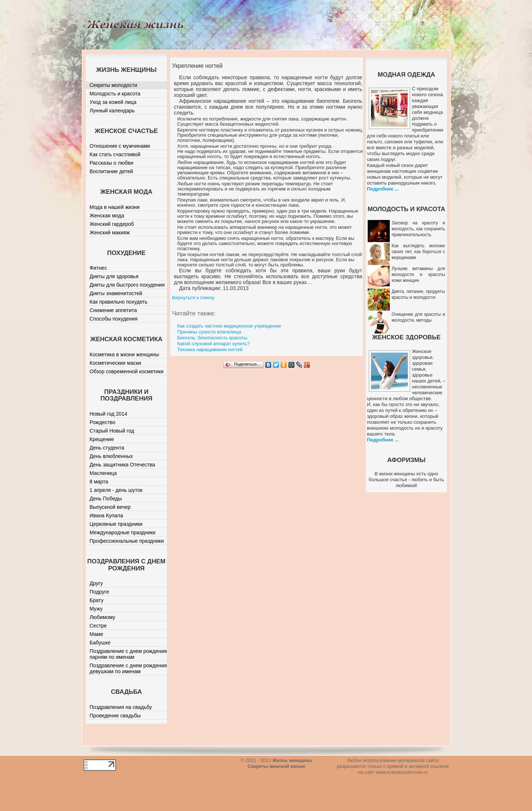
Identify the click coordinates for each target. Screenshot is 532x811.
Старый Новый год (112, 431)
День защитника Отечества (122, 465)
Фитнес (98, 268)
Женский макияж (110, 233)
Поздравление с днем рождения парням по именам (128, 654)
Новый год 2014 (108, 414)
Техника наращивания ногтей (210, 349)
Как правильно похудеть (118, 302)
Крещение (102, 439)
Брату (97, 600)
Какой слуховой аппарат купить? (213, 344)
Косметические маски (115, 363)
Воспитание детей (111, 171)
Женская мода (107, 216)
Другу (96, 583)
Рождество (102, 422)
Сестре (98, 626)
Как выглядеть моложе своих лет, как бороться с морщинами (418, 252)
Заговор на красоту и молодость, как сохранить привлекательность (418, 229)
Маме (96, 634)
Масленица (103, 473)
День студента (107, 448)
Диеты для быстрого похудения (127, 285)
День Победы (106, 499)
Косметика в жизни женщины (124, 354)
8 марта (99, 482)
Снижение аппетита (113, 310)
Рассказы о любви (111, 163)
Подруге (99, 592)
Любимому (102, 617)
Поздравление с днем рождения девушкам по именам (128, 668)
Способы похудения (113, 319)
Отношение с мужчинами (120, 146)
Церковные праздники (116, 524)
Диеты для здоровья (114, 276)
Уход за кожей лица (113, 102)
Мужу (96, 609)
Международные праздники (122, 532)
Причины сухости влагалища (209, 332)
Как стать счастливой (115, 154)
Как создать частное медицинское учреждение (229, 326)
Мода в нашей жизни (115, 207)
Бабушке (100, 643)
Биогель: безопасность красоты (212, 338)
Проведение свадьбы (115, 716)
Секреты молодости (113, 85)
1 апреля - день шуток (116, 490)
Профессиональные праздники (127, 541)
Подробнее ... (383, 189)
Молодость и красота (115, 94)
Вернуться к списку (193, 298)
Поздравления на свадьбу (121, 707)
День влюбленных (111, 456)
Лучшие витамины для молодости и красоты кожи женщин (418, 275)
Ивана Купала (106, 515)
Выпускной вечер (110, 507)
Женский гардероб (112, 224)
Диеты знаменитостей (116, 293)
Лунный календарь (112, 111)
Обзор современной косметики (127, 371)
